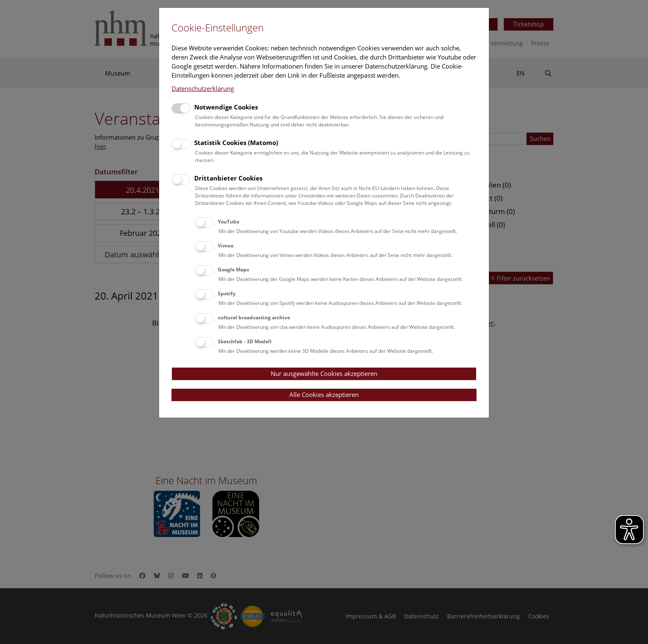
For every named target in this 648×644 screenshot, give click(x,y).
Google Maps (233, 270)
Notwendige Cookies (226, 107)
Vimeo (226, 246)
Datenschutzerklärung (203, 88)
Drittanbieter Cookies (228, 178)
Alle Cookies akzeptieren (324, 394)
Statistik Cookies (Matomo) (236, 143)
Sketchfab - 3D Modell (245, 341)
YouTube (229, 222)
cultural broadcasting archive (254, 317)
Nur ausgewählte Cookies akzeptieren (324, 373)
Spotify (227, 293)
